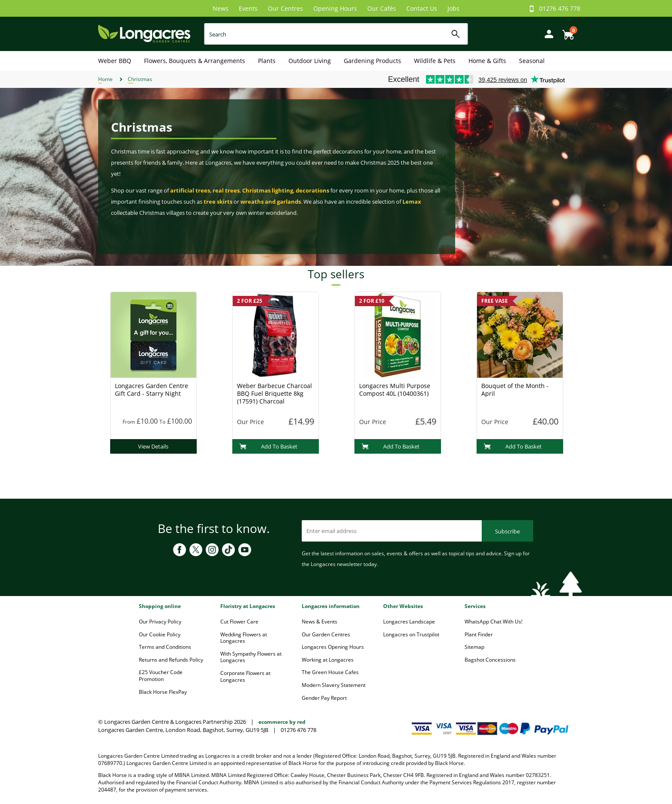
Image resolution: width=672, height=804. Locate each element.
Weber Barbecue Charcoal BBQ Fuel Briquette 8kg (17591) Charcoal (274, 393)
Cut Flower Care (239, 622)
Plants (267, 61)
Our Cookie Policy (160, 634)
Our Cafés (382, 8)
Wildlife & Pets (435, 61)
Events (248, 8)
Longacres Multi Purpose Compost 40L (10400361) (395, 390)
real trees (226, 190)
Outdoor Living (310, 61)
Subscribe (507, 531)
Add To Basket (268, 446)
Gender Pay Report (324, 698)
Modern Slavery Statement (334, 685)
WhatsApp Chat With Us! (493, 622)
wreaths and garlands (271, 202)
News (220, 8)
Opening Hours (335, 8)
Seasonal (532, 61)
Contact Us (422, 8)
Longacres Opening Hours (333, 647)
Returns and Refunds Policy (171, 660)
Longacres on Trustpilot (411, 634)
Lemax (412, 202)
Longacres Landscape (409, 622)
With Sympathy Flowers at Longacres (251, 657)
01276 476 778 (560, 8)
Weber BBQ (115, 61)
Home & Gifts (487, 61)
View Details (153, 446)
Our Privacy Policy (160, 622)
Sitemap (474, 647)
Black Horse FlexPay (163, 692)
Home (105, 79)
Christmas (140, 79)
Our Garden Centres (326, 634)
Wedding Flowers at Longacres (244, 638)
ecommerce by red (282, 722)
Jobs (453, 8)
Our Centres (285, 8)
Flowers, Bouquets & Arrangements (195, 61)
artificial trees (190, 190)
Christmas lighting (268, 190)
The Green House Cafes (330, 672)
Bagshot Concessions (490, 660)
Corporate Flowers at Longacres (245, 676)
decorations (312, 190)
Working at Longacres (328, 660)
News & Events (319, 622)
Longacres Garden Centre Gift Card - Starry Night (151, 390)
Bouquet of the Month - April (515, 390)
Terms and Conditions (165, 647)
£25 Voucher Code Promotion (161, 676)
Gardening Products (372, 61)
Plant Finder (479, 634)
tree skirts (218, 202)
